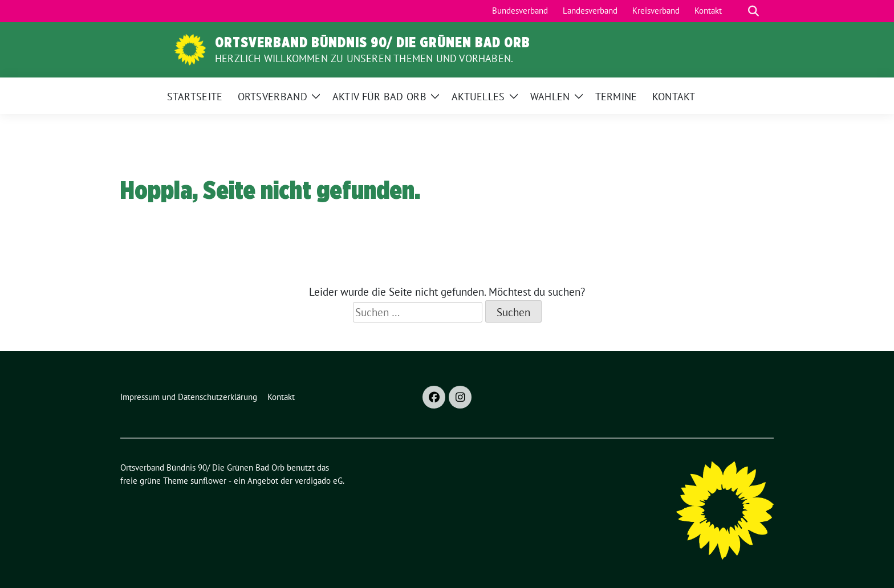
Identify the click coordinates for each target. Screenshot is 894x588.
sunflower (208, 481)
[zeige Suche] (753, 11)
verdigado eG (319, 481)
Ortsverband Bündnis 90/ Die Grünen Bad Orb (373, 42)
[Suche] (737, 11)
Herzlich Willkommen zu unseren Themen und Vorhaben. (364, 58)
